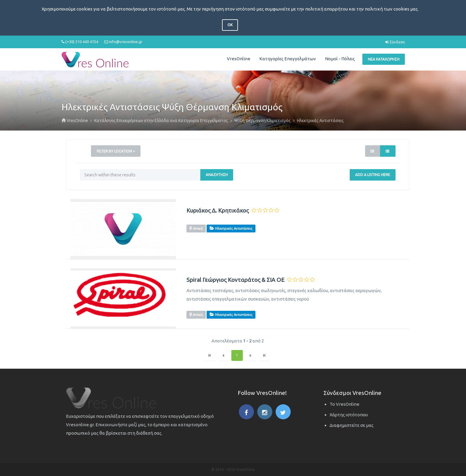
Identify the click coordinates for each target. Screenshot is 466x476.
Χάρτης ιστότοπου (349, 415)
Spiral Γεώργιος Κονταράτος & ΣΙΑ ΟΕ (235, 280)
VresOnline (239, 59)
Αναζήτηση (217, 175)
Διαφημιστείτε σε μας (352, 425)
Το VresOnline (344, 404)
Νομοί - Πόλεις (340, 59)
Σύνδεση (395, 42)
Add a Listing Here (373, 175)
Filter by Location (116, 151)
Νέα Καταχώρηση (384, 59)
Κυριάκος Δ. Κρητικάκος (218, 211)
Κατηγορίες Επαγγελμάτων (288, 59)
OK (230, 25)
